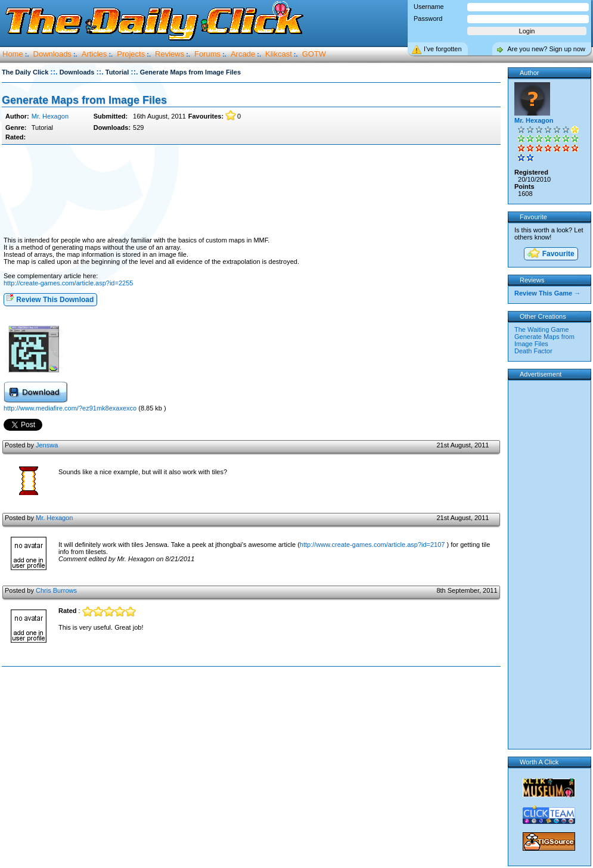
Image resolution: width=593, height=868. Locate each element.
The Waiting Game (541, 329)
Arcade (243, 54)
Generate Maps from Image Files (84, 100)
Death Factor (533, 351)
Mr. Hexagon (50, 116)
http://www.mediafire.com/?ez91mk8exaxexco (71, 408)
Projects (131, 54)
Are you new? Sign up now (546, 49)
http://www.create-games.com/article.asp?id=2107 (372, 545)
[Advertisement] (251, 191)
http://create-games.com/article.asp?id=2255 (68, 283)
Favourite (550, 254)
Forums (207, 54)
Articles (94, 54)
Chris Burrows (56, 590)
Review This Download (50, 299)
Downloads (52, 54)
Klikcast (279, 54)
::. (54, 72)
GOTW (314, 54)
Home (13, 54)
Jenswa (47, 445)
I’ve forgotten (443, 49)
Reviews (170, 54)
